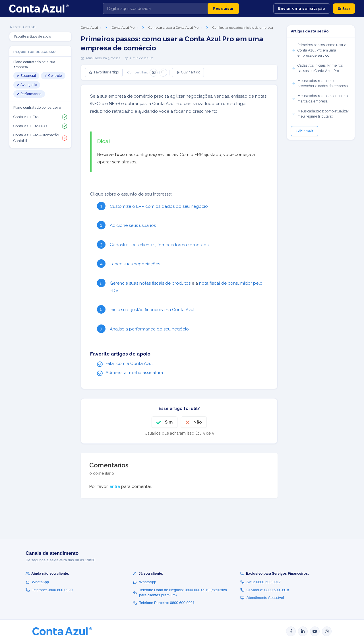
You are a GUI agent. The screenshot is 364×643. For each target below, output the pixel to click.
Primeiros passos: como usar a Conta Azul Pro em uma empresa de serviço (319, 50)
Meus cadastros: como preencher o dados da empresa (320, 83)
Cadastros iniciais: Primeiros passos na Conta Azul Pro (317, 68)
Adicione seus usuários (133, 225)
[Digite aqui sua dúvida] (155, 9)
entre (115, 486)
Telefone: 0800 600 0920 (49, 590)
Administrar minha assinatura (134, 373)
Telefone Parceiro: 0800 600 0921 (164, 603)
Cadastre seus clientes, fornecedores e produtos (159, 245)
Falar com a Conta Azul (129, 363)
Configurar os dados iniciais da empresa (243, 28)
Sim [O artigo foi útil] (169, 422)
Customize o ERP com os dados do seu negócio (159, 206)
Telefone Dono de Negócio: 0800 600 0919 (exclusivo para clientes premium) (180, 592)
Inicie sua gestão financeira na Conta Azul (152, 310)
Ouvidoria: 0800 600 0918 (265, 590)
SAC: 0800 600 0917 (261, 582)
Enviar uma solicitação (302, 8)
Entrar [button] (344, 8)
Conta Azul (89, 28)
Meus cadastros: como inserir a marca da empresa (320, 98)
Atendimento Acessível (262, 598)
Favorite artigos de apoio (33, 36)
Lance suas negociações (135, 264)
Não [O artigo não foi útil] (198, 422)
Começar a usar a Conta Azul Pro (173, 28)
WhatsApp (37, 582)
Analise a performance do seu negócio (149, 329)
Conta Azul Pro (123, 28)
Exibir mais (305, 131)
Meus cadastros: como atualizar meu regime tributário (320, 114)
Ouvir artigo (188, 72)
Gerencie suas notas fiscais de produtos (150, 283)
